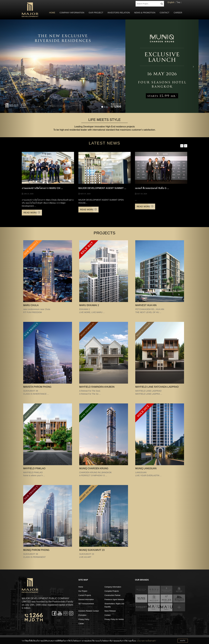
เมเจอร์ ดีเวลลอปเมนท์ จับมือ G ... (152, 188)
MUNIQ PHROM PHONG (36, 550)
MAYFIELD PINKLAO (34, 468)
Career (178, 13)
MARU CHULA (31, 305)
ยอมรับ (183, 641)
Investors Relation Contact (89, 611)
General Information (86, 600)
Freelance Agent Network (114, 600)
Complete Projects (112, 591)
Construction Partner (112, 595)
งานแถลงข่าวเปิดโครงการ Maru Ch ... (42, 188)
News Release (110, 611)
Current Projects (85, 595)
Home (52, 13)
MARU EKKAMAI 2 (89, 305)
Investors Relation (119, 13)
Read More (32, 213)
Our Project (96, 13)
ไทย (178, 2)
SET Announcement (86, 604)
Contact (165, 13)
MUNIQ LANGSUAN (146, 468)
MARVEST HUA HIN (146, 305)
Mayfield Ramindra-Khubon (97, 387)
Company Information (72, 13)
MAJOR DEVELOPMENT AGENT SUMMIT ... (102, 188)
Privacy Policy (84, 619)
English (171, 2)
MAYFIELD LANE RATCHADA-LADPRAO (157, 387)
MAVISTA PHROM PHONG (37, 387)
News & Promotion (145, 13)
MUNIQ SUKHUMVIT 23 (92, 550)
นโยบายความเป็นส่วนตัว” (146, 641)
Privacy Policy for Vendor (114, 619)
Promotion (82, 615)
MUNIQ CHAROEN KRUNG (94, 468)
